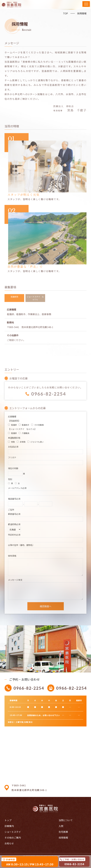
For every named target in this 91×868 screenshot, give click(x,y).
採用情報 (82, 13)
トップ (8, 820)
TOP (65, 13)
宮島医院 (14, 297)
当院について (66, 820)
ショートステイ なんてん (35, 298)
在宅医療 (63, 832)
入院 (61, 826)
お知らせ (9, 843)
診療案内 (9, 826)
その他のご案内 (13, 838)
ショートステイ (13, 832)
